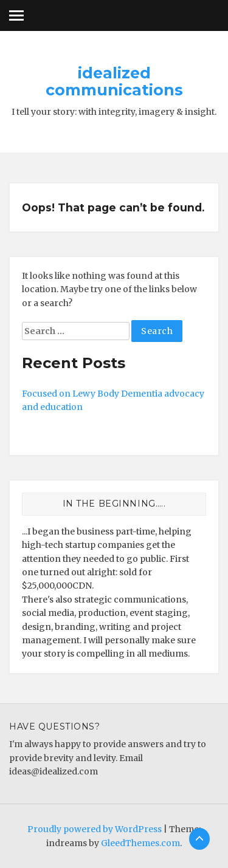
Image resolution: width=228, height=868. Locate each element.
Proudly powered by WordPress (95, 829)
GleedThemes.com (140, 843)
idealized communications (114, 81)
